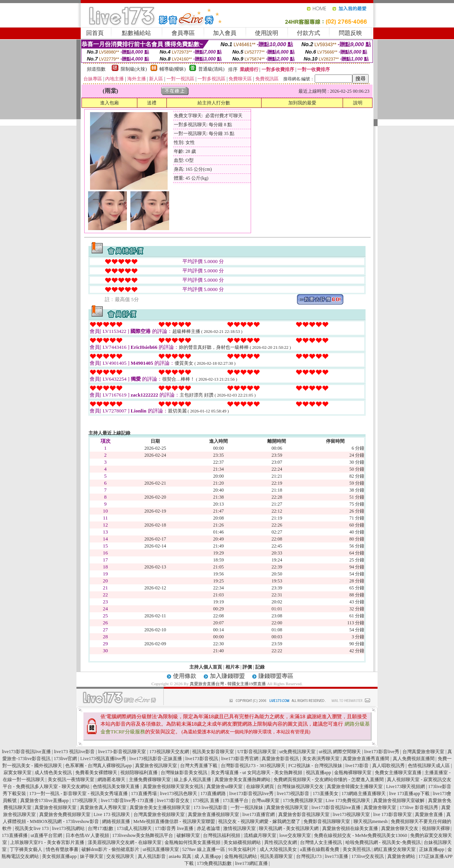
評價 (247, 667)
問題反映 (350, 33)
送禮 (152, 103)
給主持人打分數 (214, 103)
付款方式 (308, 33)
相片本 (232, 667)
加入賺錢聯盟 (227, 676)
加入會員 (225, 33)
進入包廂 (109, 103)
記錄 (260, 667)
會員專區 (183, 33)
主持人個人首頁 (206, 667)
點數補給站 (136, 33)
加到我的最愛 (302, 103)
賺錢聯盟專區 (276, 676)
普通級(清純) (211, 69)
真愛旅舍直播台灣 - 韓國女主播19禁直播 (228, 684)
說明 (358, 103)
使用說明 (267, 33)
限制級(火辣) (134, 69)
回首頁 (95, 33)
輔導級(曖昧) (173, 69)
